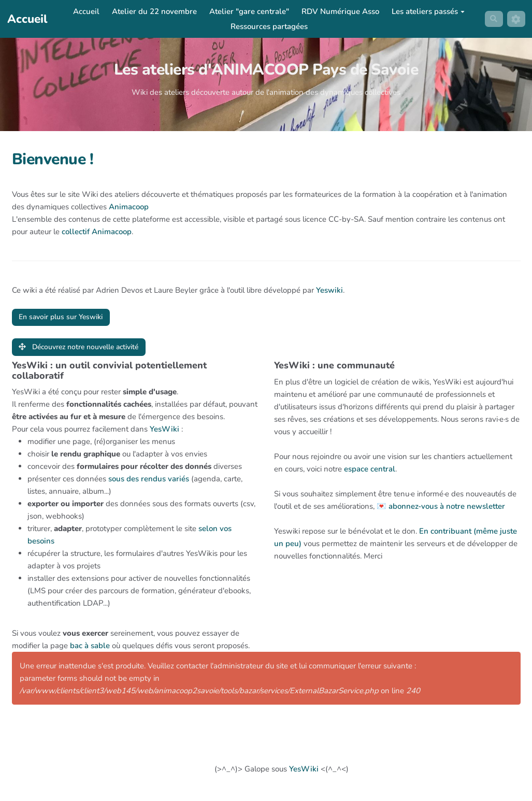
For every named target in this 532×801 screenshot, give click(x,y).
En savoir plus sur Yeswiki (66, 318)
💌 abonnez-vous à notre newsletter (441, 509)
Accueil (85, 11)
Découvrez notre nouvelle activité (86, 349)
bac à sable (90, 649)
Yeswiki (329, 290)
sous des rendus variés (149, 482)
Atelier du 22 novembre (153, 11)
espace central (370, 471)
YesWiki (164, 432)
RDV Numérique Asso (339, 11)
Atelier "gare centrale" (248, 11)
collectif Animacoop (97, 232)
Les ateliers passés (427, 11)
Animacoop (129, 207)
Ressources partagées (268, 26)
